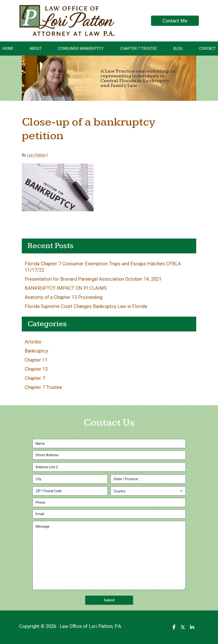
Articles (33, 342)
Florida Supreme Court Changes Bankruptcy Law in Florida (86, 306)
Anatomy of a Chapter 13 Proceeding (64, 297)
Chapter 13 (36, 369)
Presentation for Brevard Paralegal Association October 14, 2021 (93, 279)
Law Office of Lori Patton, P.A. (50, 9)
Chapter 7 (35, 378)
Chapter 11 (36, 360)
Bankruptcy (36, 351)
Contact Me (175, 21)
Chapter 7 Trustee (43, 387)
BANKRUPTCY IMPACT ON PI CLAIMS (66, 288)
